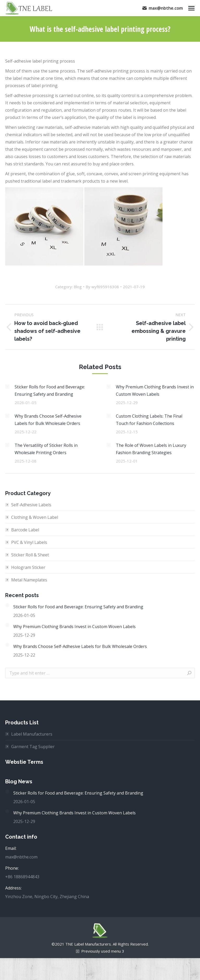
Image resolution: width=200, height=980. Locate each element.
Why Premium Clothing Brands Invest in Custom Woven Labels (155, 390)
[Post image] (7, 387)
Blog (78, 287)
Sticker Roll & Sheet (30, 555)
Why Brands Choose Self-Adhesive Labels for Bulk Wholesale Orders (48, 420)
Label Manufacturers (32, 734)
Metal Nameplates (29, 580)
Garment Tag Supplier (33, 747)
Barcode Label (25, 530)
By (102, 287)
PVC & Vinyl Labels (29, 542)
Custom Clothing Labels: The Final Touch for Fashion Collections (149, 420)
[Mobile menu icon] (191, 8)
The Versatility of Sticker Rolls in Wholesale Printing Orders (46, 449)
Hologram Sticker (28, 567)
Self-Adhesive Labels (31, 505)
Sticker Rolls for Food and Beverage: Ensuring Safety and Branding (50, 390)
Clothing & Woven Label (35, 517)
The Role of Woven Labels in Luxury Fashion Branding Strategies (151, 449)
